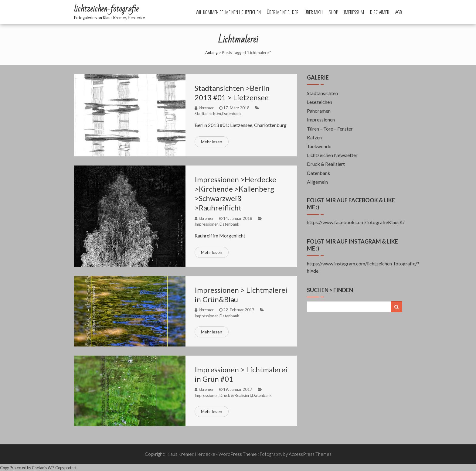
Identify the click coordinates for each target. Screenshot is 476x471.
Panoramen (319, 111)
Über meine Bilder (283, 12)
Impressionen (207, 224)
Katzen (314, 137)
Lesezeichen (320, 102)
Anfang (211, 53)
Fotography (271, 454)
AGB (399, 12)
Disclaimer (380, 12)
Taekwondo (319, 146)
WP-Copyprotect (62, 468)
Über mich (314, 12)
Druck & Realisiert (235, 395)
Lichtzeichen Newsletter (332, 155)
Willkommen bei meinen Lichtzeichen (228, 12)
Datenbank (232, 114)
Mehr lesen (212, 142)
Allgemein (317, 182)
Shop (333, 12)
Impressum (354, 12)
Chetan (38, 468)
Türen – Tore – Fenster (330, 129)
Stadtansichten (208, 114)
